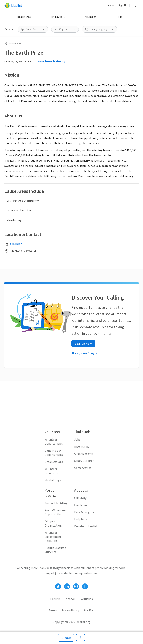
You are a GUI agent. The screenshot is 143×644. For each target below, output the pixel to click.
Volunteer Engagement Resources (53, 537)
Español (70, 599)
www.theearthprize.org (52, 61)
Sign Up (123, 5)
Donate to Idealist (86, 526)
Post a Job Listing (56, 503)
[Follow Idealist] (58, 586)
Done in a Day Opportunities (54, 453)
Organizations (54, 462)
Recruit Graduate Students (55, 550)
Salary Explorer (84, 461)
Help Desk (81, 519)
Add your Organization (53, 524)
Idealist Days (24, 17)
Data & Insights (84, 512)
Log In (110, 5)
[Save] (66, 638)
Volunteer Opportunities (54, 442)
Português (86, 599)
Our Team (81, 505)
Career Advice (83, 468)
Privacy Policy (70, 610)
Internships (82, 447)
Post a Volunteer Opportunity (55, 512)
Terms (53, 610)
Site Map (89, 610)
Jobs (77, 440)
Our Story (80, 498)
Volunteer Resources (51, 471)
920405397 (16, 244)
